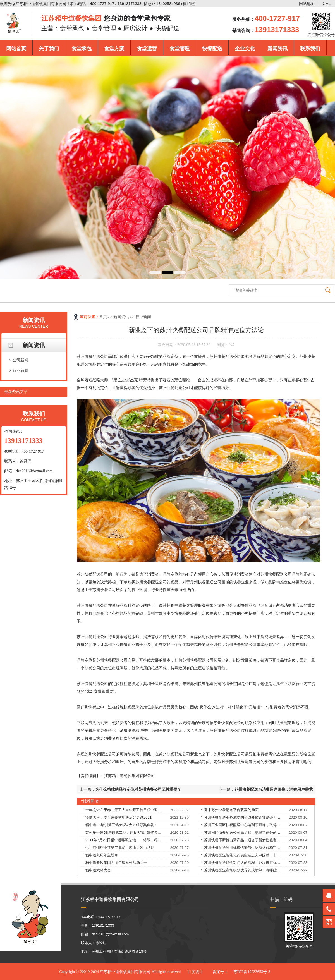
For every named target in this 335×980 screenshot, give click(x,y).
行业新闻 (20, 370)
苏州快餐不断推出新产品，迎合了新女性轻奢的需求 (246, 840)
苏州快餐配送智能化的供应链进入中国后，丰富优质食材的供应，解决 (260, 855)
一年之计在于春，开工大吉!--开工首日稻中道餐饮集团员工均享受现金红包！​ (147, 810)
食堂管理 (180, 49)
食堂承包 (82, 49)
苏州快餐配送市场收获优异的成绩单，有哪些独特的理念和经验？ (257, 870)
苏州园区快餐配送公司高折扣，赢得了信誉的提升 (244, 832)
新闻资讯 (277, 49)
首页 (103, 317)
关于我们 (49, 49)
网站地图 (307, 4)
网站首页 (16, 49)
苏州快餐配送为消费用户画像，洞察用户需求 (274, 789)
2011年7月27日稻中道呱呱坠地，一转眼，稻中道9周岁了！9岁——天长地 (145, 840)
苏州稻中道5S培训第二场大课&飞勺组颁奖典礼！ (125, 832)
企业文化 (245, 49)
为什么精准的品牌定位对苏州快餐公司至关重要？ (138, 789)
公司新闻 (20, 360)
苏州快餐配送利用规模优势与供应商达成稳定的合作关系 (249, 848)
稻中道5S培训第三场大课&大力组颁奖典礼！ (122, 825)
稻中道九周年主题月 (102, 855)
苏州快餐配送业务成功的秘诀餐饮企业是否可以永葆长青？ (251, 817)
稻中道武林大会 (98, 870)
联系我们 (310, 49)
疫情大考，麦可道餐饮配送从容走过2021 (119, 817)
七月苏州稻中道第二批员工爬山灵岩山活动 (120, 848)
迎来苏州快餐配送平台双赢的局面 (231, 810)
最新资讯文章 (16, 392)
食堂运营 (147, 49)
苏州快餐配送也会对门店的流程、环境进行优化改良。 (248, 863)
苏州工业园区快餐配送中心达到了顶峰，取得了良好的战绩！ (253, 825)
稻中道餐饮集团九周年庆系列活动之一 (116, 863)
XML (327, 4)
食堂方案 (114, 49)
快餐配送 (212, 49)
